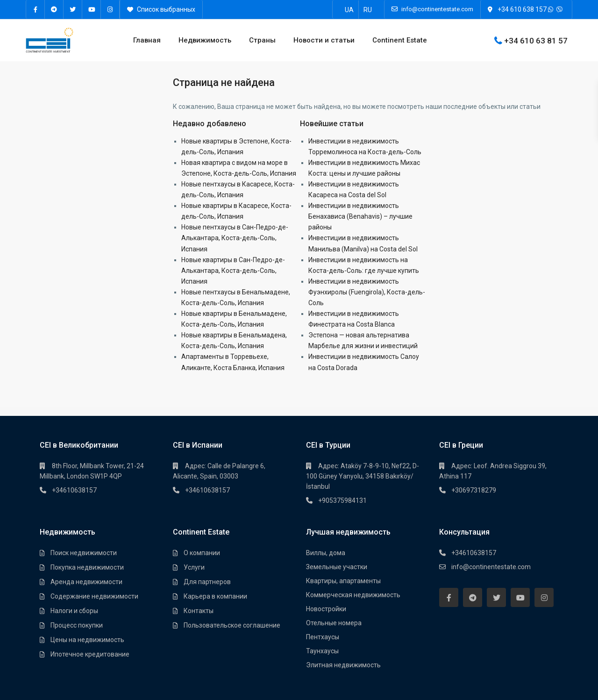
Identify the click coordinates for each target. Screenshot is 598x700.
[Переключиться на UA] (349, 10)
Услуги (194, 567)
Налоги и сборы (74, 611)
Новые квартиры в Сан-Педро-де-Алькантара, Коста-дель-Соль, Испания (233, 271)
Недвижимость (205, 40)
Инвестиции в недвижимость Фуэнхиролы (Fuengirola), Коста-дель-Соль (367, 292)
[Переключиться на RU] (368, 10)
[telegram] (54, 9)
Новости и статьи (324, 40)
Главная (147, 40)
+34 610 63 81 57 (536, 40)
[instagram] (110, 9)
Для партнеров (207, 582)
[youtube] (92, 9)
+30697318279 (474, 490)
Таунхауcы (322, 651)
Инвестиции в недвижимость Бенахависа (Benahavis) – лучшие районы (360, 216)
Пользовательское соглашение (232, 625)
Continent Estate (400, 40)
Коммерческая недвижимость (353, 595)
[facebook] (36, 9)
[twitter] (73, 9)
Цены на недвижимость (87, 640)
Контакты (199, 611)
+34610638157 (74, 490)
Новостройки (326, 609)
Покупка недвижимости (87, 567)
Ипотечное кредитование (90, 654)
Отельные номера (334, 623)
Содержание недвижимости (94, 596)
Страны (262, 40)
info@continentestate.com (491, 567)
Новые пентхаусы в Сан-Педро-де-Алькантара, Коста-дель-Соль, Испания (235, 238)
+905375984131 (342, 500)
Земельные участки (337, 567)
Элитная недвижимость (343, 665)
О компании (202, 553)
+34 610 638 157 (522, 9)
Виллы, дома (326, 553)
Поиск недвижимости (84, 553)
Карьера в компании (215, 596)
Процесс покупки (77, 625)
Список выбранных (161, 9)
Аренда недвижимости (86, 582)
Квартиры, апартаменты (343, 581)
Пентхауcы (323, 637)
